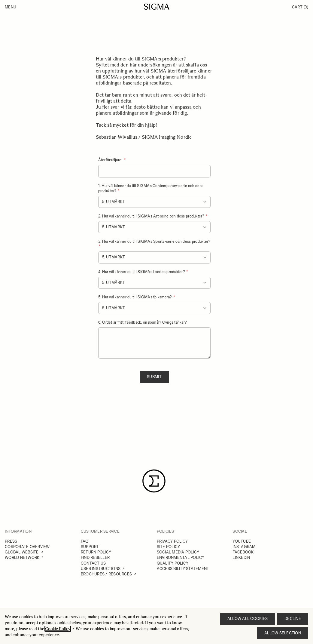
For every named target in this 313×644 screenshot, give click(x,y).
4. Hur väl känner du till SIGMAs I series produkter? (142, 272)
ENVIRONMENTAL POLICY (181, 558)
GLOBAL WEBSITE (22, 552)
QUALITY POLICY (173, 563)
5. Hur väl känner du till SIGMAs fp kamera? (135, 297)
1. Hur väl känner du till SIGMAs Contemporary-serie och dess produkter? (151, 188)
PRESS (11, 541)
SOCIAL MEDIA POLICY (178, 552)
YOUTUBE (242, 541)
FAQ (85, 541)
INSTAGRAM (244, 547)
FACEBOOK (243, 552)
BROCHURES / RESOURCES (106, 574)
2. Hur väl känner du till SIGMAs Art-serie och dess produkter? (152, 216)
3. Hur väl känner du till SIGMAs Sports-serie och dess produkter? (154, 241)
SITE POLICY (169, 547)
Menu (11, 7)
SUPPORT (90, 547)
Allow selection (283, 633)
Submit (154, 377)
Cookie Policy (58, 629)
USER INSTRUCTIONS (101, 569)
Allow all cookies (248, 619)
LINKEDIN (241, 558)
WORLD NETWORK (22, 558)
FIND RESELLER (95, 558)
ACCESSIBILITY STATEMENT (183, 569)
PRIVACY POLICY (172, 541)
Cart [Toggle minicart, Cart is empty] (300, 7)
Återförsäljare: (111, 160)
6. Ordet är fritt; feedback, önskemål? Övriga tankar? (143, 322)
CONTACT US (93, 563)
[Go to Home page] (157, 7)
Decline (293, 619)
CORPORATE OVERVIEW (27, 547)
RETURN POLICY (96, 552)
